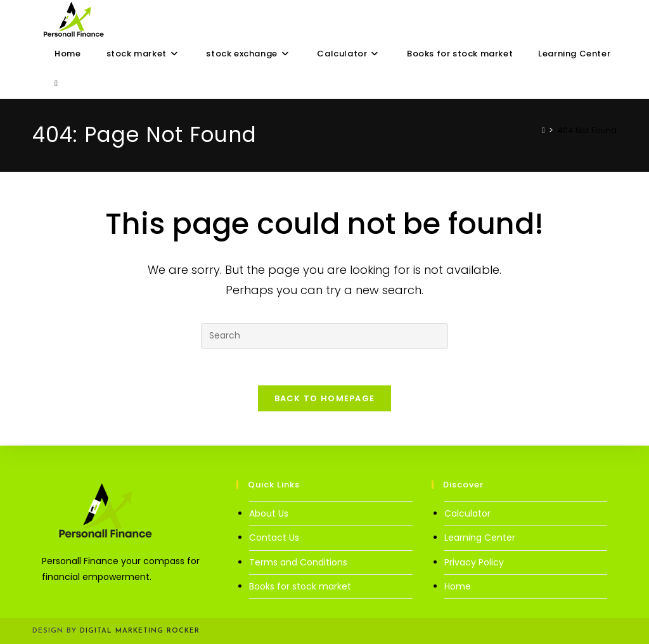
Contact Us (274, 538)
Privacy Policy (474, 562)
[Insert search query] (324, 336)
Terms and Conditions (298, 562)
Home (458, 586)
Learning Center (480, 538)
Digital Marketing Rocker (140, 631)
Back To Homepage (325, 400)
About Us (269, 513)
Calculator (467, 513)
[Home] (543, 130)
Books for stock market (300, 586)
